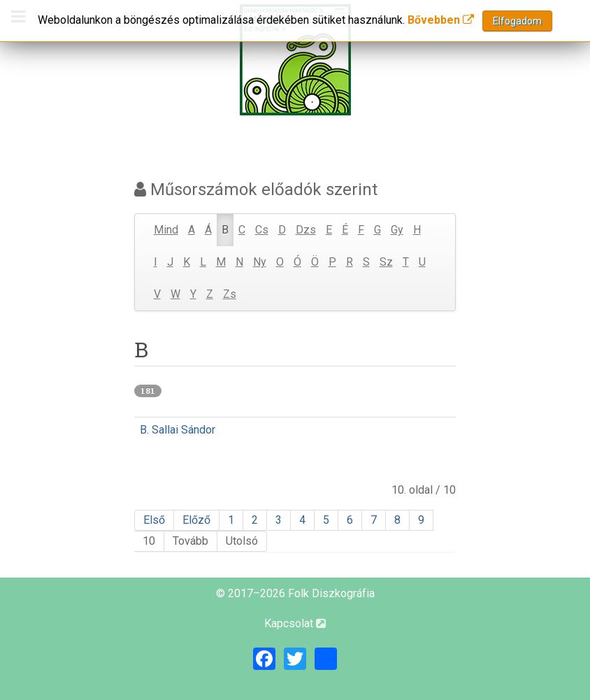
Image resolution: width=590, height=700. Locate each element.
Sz (386, 262)
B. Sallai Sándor (178, 430)
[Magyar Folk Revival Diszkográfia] (295, 60)
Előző (196, 520)
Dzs (306, 230)
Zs (230, 294)
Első (154, 520)
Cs (262, 230)
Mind (166, 230)
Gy (397, 230)
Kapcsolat (295, 623)
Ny (260, 262)
